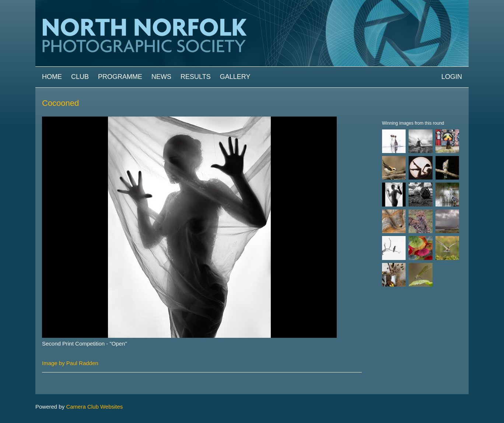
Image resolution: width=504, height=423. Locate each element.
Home (52, 77)
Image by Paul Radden (70, 363)
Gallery (235, 77)
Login (452, 77)
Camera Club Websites (94, 407)
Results (196, 77)
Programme (120, 77)
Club (80, 77)
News (161, 77)
